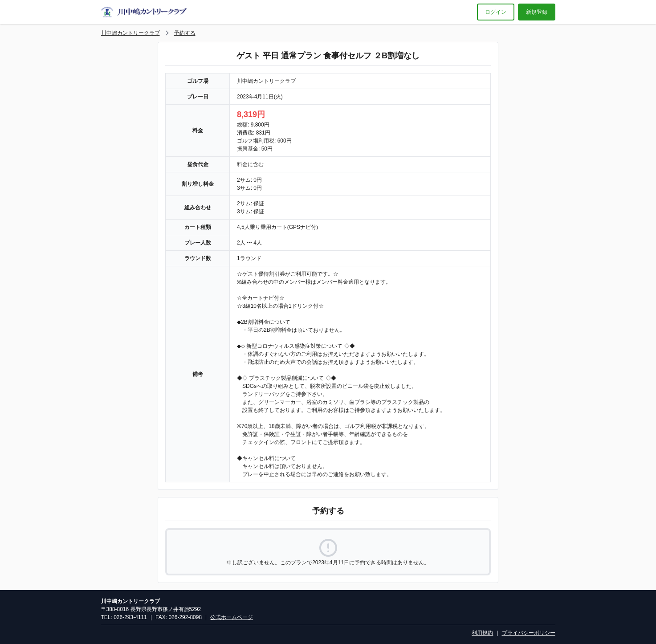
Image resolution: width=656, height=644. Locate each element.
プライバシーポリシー (529, 633)
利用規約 (482, 633)
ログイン (496, 12)
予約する (185, 33)
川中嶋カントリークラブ (130, 33)
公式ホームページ (232, 617)
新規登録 (537, 12)
